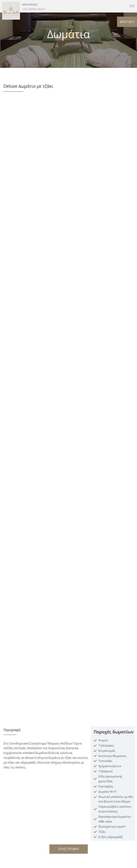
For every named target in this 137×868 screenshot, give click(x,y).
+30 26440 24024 (33, 9)
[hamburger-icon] (132, 6)
